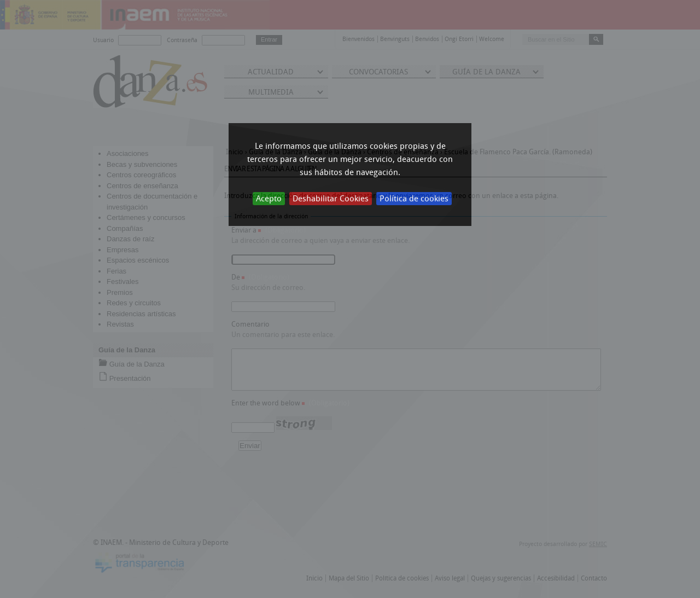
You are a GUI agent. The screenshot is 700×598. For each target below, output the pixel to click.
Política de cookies (414, 199)
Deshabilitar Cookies (331, 199)
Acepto (269, 199)
